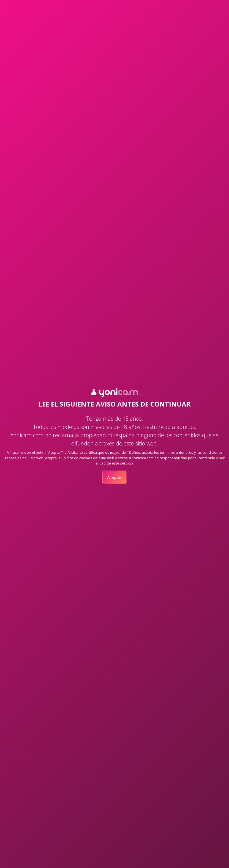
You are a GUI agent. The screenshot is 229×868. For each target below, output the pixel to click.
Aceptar (115, 477)
